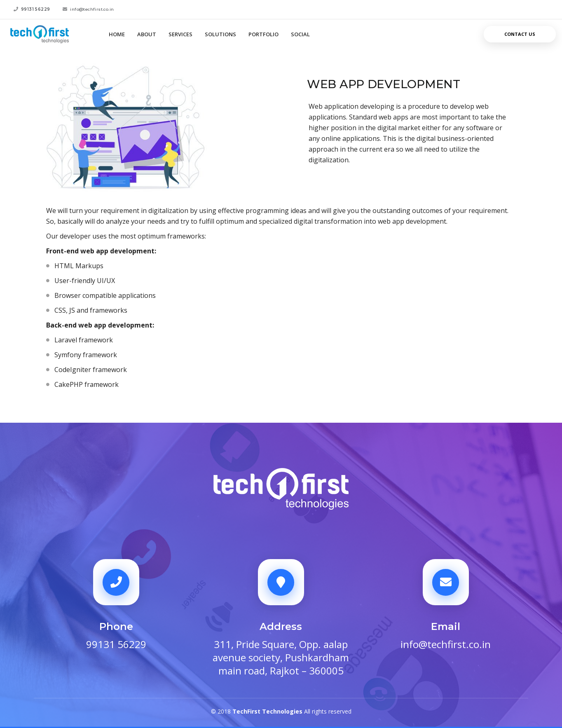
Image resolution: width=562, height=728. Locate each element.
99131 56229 (116, 644)
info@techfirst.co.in (446, 644)
